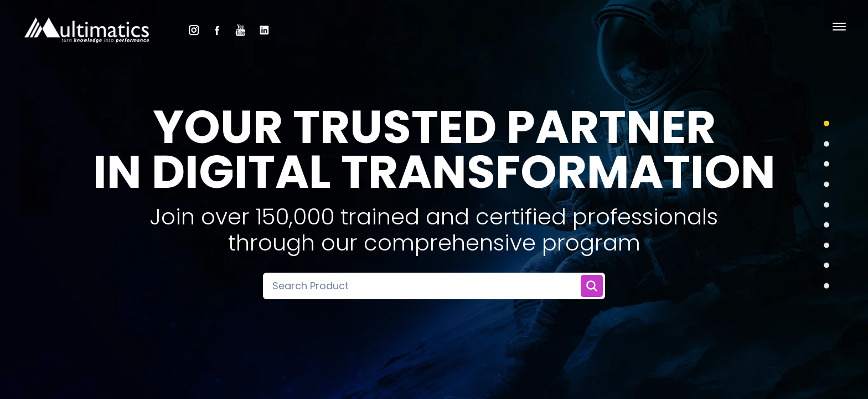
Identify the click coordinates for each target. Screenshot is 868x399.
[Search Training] (592, 286)
